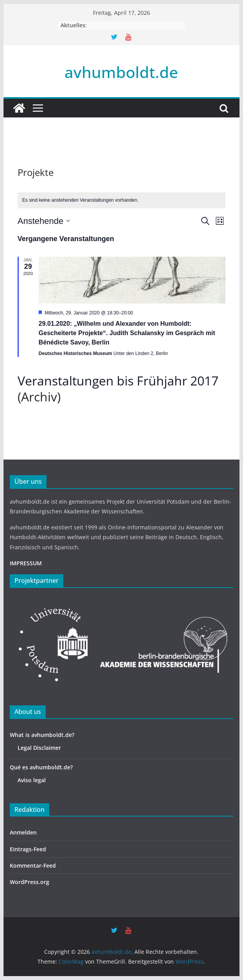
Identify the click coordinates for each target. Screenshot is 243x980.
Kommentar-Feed (33, 865)
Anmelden (23, 832)
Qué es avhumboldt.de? (41, 767)
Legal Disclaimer (39, 748)
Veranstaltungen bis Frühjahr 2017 (118, 381)
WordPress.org (29, 882)
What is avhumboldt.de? (42, 735)
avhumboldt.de (121, 72)
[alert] (121, 200)
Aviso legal (32, 780)
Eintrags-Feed (28, 849)
